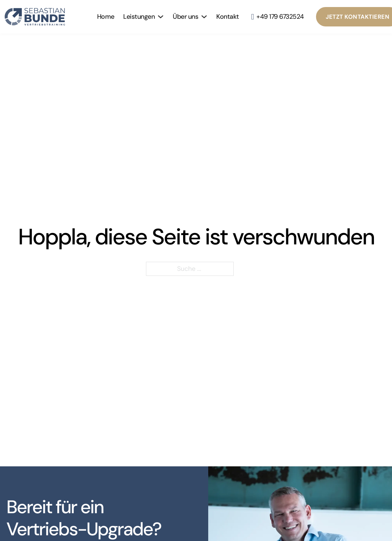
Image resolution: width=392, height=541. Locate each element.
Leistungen (139, 17)
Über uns (185, 17)
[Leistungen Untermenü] (161, 17)
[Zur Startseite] (38, 17)
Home (106, 17)
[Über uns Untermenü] (204, 17)
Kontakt (228, 17)
